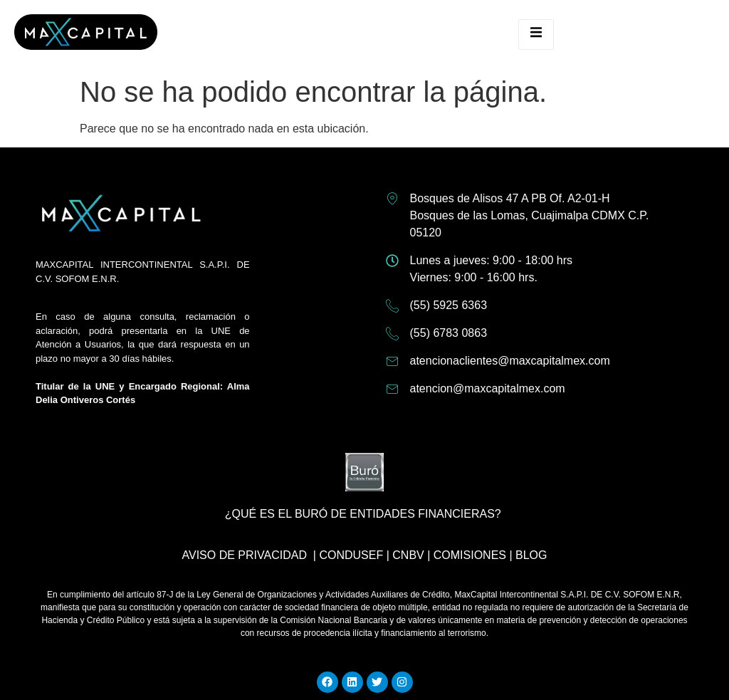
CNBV (408, 555)
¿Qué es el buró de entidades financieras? (363, 514)
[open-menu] (536, 35)
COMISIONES (470, 555)
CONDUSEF (351, 555)
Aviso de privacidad (244, 555)
